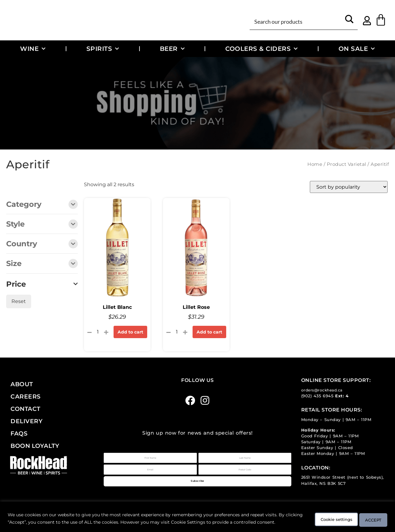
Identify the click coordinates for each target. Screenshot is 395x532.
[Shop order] (349, 187)
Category (42, 205)
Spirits (103, 49)
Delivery (27, 421)
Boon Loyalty (35, 446)
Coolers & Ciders (262, 49)
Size (42, 264)
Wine (33, 49)
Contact (25, 409)
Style (42, 225)
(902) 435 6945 (317, 396)
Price (42, 284)
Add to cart (130, 332)
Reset (19, 301)
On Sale (357, 49)
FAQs (19, 433)
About (22, 384)
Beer (172, 49)
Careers (26, 396)
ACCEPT (370, 516)
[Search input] (297, 21)
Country (42, 244)
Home (315, 164)
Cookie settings (323, 516)
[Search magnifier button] (349, 21)
